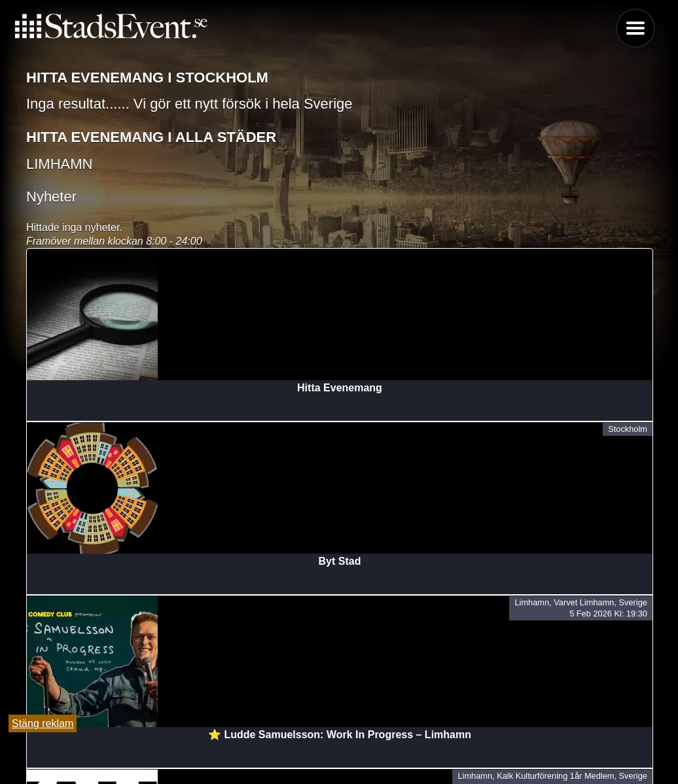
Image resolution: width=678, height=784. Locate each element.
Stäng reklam (43, 723)
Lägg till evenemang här (339, 752)
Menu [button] (635, 28)
